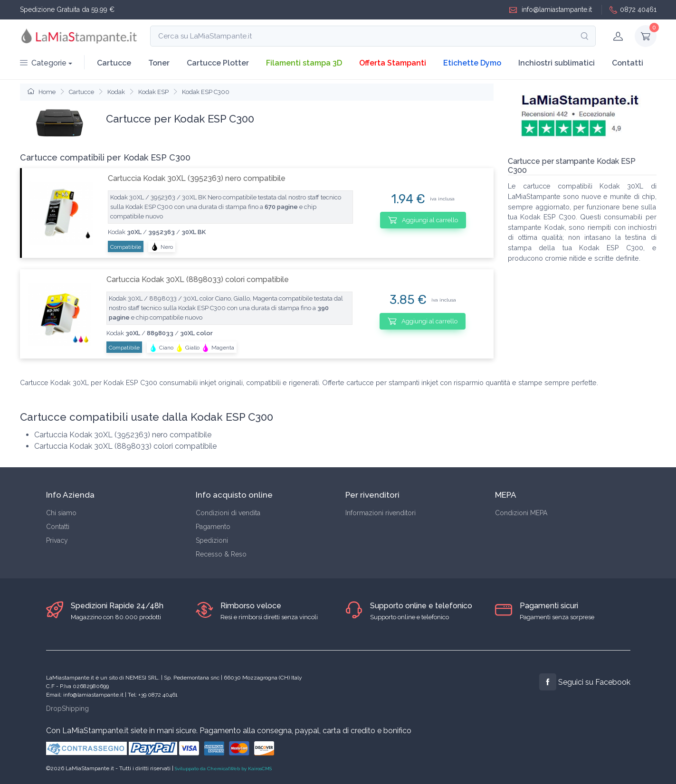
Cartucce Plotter (218, 63)
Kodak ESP (153, 92)
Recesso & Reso (221, 554)
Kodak (116, 92)
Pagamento (213, 527)
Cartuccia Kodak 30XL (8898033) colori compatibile (198, 279)
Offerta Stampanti (393, 63)
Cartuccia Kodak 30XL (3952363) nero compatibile (197, 178)
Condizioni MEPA (521, 513)
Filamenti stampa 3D (304, 63)
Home (42, 92)
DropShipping (67, 708)
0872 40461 (633, 10)
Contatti (628, 63)
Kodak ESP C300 (206, 92)
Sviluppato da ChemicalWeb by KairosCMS (223, 769)
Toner (159, 63)
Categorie (43, 63)
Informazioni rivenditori (381, 513)
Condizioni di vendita (228, 513)
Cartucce (114, 63)
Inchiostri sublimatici (557, 63)
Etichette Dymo (472, 63)
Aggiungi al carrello (423, 220)
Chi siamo (61, 513)
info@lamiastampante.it (551, 10)
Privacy (57, 540)
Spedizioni (212, 540)
